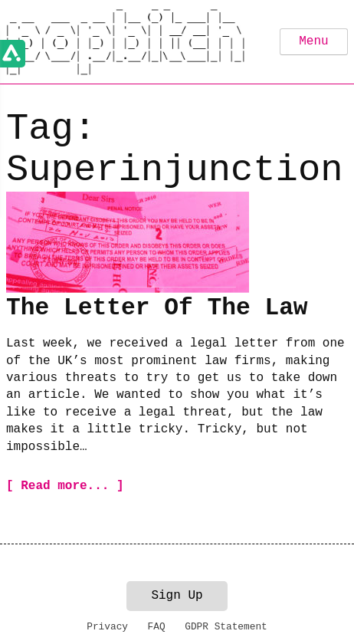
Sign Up (177, 596)
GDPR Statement (226, 627)
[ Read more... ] (65, 486)
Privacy (107, 627)
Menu (313, 41)
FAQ (157, 627)
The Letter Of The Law (157, 308)
